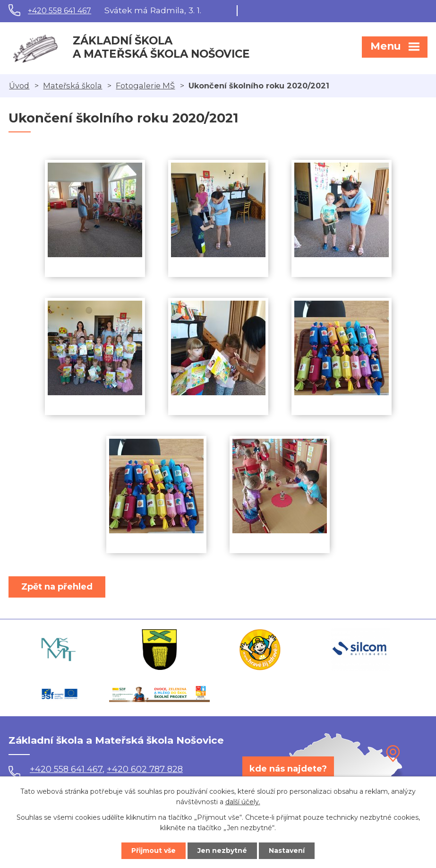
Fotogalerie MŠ (145, 86)
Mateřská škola (73, 86)
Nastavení (287, 851)
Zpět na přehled (57, 587)
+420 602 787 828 (145, 769)
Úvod (19, 86)
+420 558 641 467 (60, 11)
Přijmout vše (154, 851)
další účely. (243, 802)
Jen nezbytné (222, 851)
